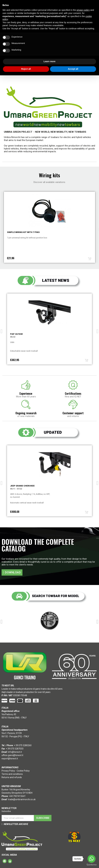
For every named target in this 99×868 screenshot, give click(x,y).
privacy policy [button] (83, 10)
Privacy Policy (8, 771)
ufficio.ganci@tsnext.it (12, 755)
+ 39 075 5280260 (23, 745)
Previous (2, 330)
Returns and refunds (12, 777)
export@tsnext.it (10, 759)
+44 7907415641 (17, 796)
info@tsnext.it (15, 752)
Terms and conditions (12, 774)
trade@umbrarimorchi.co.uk (22, 799)
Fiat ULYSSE (16, 334)
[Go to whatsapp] (92, 859)
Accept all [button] (73, 69)
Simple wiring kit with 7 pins (23, 232)
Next (97, 330)
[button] (12, 572)
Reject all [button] (26, 69)
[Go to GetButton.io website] (92, 865)
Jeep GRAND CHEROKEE (22, 486)
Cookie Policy (23, 771)
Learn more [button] (49, 61)
